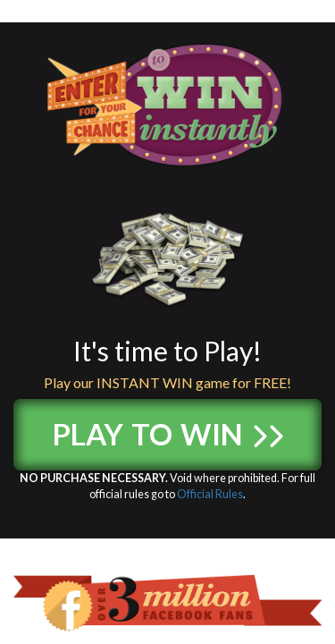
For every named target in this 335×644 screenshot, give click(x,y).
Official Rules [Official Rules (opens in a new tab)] (210, 494)
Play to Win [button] (167, 429)
